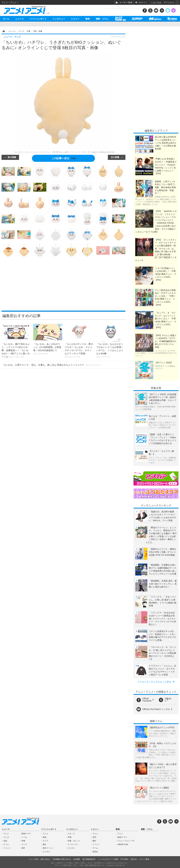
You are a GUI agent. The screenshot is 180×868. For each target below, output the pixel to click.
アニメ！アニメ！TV (126, 841)
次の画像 (115, 157)
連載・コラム (102, 19)
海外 (23, 848)
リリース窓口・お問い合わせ (39, 859)
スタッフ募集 (144, 859)
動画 (88, 19)
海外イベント (48, 848)
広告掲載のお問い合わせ (62, 859)
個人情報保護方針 (89, 859)
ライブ (45, 841)
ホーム (6, 19)
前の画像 (12, 157)
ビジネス (46, 852)
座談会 (95, 852)
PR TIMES (124, 859)
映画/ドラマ (26, 834)
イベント (7, 848)
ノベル (24, 837)
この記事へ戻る (63, 158)
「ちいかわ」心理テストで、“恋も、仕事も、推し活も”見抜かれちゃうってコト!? (51, 365)
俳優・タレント (74, 841)
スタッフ (71, 834)
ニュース (19, 19)
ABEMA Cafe (123, 844)
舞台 (45, 844)
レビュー (75, 19)
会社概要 (77, 859)
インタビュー (59, 19)
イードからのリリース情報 (108, 859)
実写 (94, 837)
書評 (94, 841)
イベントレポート (38, 19)
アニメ (6, 834)
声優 (23, 841)
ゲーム (6, 844)
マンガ (6, 837)
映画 (45, 837)
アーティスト (73, 844)
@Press (134, 859)
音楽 (5, 841)
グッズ (24, 844)
